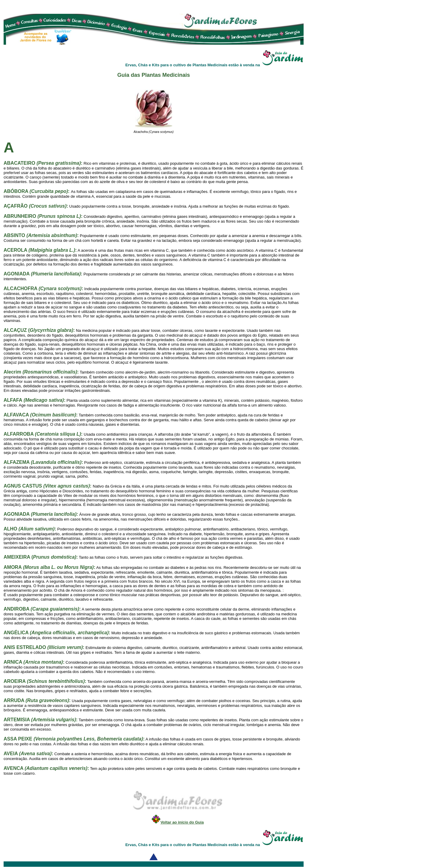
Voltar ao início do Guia (182, 822)
